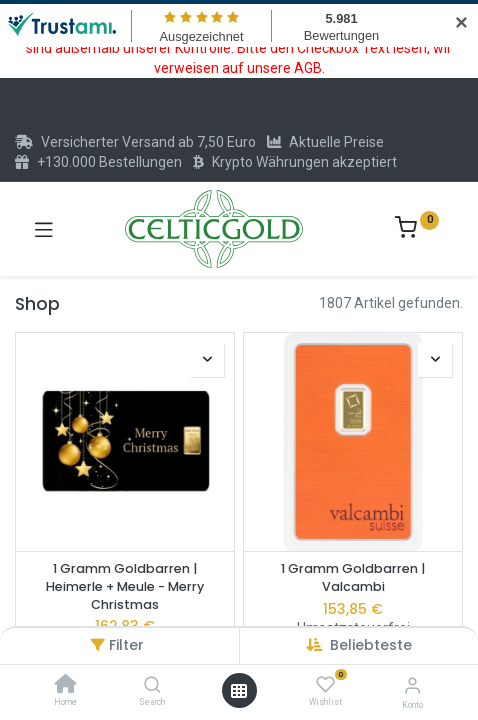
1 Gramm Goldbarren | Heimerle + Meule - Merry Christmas (125, 586)
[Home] (66, 686)
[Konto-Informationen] (412, 685)
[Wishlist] (325, 685)
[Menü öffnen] (239, 691)
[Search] (152, 686)
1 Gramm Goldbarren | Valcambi (353, 577)
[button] (371, 645)
